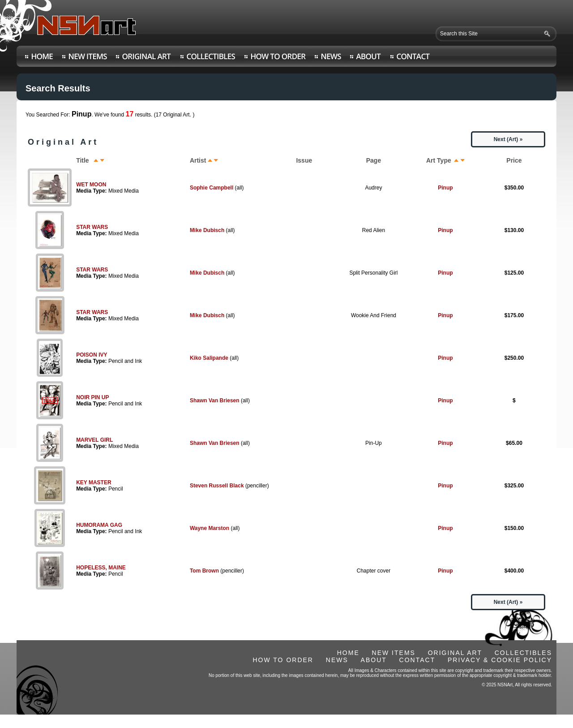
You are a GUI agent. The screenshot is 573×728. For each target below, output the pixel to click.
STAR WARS (92, 227)
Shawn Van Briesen (215, 401)
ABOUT (374, 660)
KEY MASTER (94, 482)
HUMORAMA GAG (99, 525)
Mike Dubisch (207, 230)
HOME (348, 653)
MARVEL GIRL (94, 440)
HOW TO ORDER (283, 660)
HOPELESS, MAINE (101, 568)
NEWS (337, 660)
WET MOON (91, 185)
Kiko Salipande (209, 358)
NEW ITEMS (394, 653)
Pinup (445, 188)
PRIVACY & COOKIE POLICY (500, 660)
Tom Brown (204, 571)
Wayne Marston (210, 528)
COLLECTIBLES (523, 653)
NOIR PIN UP (92, 397)
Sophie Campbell (212, 188)
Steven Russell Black (217, 486)
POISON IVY (92, 355)
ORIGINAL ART (455, 653)
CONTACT (417, 660)
